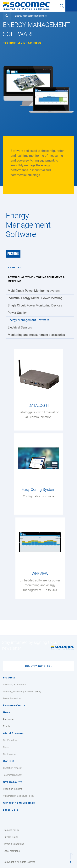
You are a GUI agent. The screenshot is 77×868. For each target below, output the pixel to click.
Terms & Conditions (14, 844)
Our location (9, 754)
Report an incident (13, 789)
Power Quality (17, 313)
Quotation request (12, 768)
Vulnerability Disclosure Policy (19, 796)
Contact (9, 761)
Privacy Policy (11, 837)
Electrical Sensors (20, 327)
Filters (13, 254)
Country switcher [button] (38, 666)
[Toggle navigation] (71, 6)
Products (9, 678)
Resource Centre (14, 705)
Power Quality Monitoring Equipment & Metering (36, 279)
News (7, 712)
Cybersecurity (13, 782)
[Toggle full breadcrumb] (7, 16)
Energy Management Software (28, 320)
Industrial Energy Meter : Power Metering (35, 298)
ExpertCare (11, 810)
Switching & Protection (15, 685)
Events (7, 726)
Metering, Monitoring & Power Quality (22, 692)
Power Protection (12, 699)
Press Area (8, 719)
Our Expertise (10, 740)
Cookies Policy (11, 830)
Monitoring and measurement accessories (36, 335)
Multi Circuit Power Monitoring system (34, 291)
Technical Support (12, 775)
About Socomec (14, 733)
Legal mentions (12, 851)
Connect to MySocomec (19, 803)
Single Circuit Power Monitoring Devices (35, 305)
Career (6, 747)
